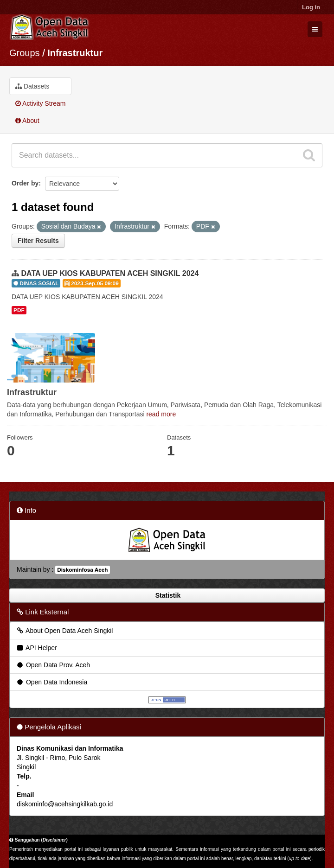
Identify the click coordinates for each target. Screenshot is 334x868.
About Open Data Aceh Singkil (64, 631)
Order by (25, 183)
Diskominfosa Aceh (82, 570)
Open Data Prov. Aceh (53, 665)
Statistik (167, 595)
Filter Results (38, 241)
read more (161, 414)
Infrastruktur (75, 53)
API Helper (36, 648)
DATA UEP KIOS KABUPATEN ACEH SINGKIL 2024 (110, 273)
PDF (19, 310)
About (27, 121)
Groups (25, 53)
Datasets (32, 86)
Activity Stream (40, 103)
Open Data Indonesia (51, 682)
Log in (311, 7)
